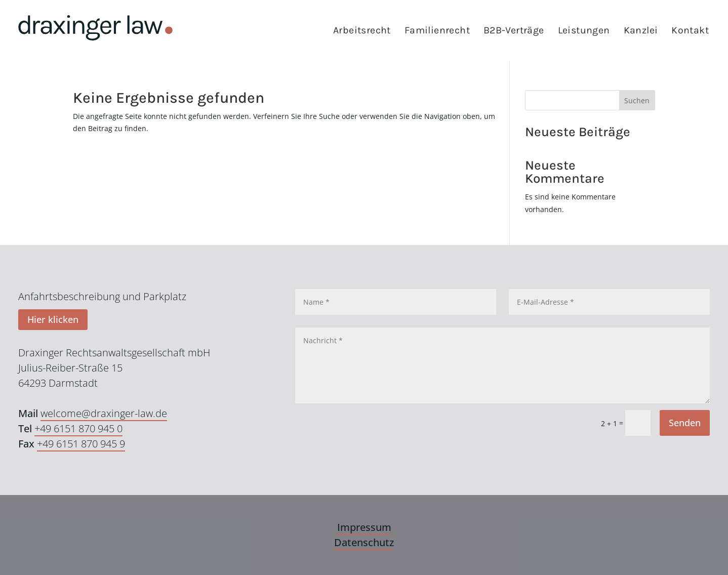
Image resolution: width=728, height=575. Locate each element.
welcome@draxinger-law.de (104, 413)
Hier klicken (53, 319)
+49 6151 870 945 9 (81, 444)
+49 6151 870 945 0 (78, 428)
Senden (685, 423)
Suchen (637, 100)
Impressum (364, 527)
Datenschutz (364, 542)
